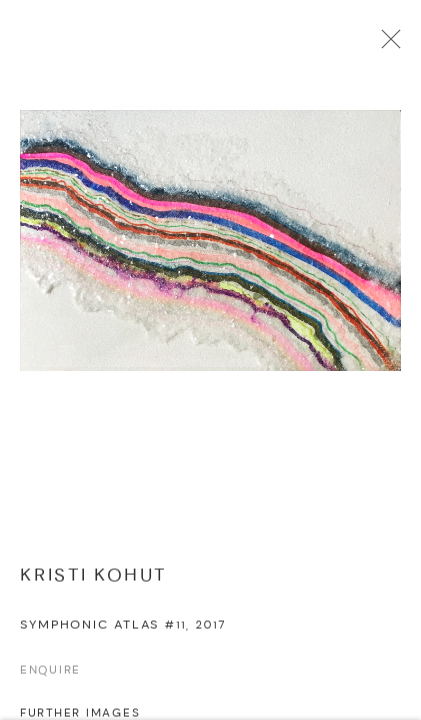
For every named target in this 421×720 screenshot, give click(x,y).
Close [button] (388, 45)
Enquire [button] (50, 675)
